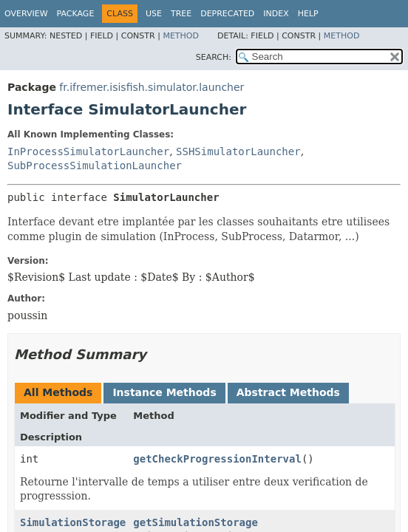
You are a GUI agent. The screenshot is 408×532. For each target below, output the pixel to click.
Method (181, 36)
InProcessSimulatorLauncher (88, 151)
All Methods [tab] (58, 392)
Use (154, 14)
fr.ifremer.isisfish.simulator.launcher (152, 87)
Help (308, 14)
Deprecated (227, 14)
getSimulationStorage (195, 522)
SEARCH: (214, 57)
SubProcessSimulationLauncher (95, 166)
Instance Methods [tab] (164, 392)
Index (276, 14)
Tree (181, 14)
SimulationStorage (73, 522)
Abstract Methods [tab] (288, 392)
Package (76, 14)
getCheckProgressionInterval (217, 459)
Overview (26, 14)
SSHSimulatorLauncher (238, 151)
